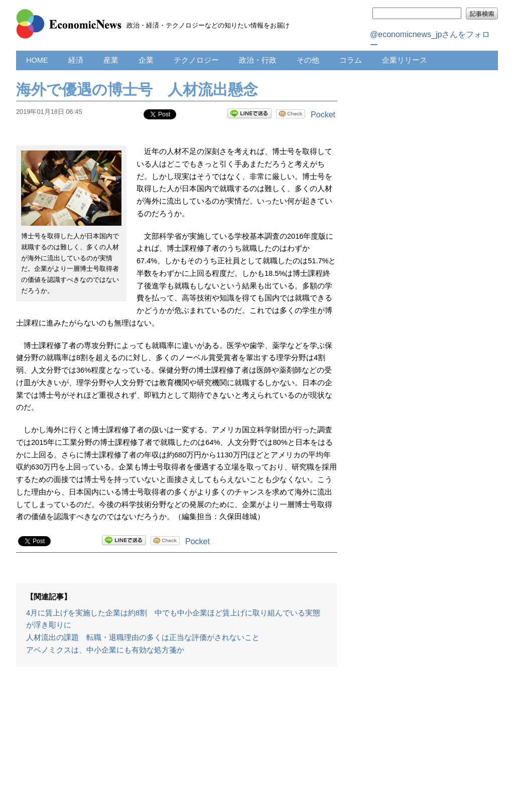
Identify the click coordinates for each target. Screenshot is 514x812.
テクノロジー (196, 60)
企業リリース (405, 60)
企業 (146, 60)
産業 (111, 60)
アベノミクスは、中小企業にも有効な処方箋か (105, 650)
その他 (308, 60)
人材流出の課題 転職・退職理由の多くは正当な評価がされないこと (143, 637)
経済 (76, 60)
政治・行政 (258, 60)
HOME (37, 60)
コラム (351, 60)
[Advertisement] (177, 744)
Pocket (323, 115)
